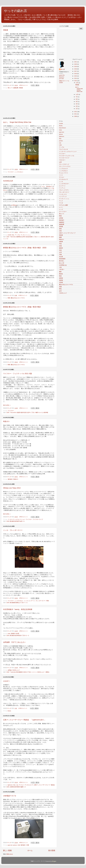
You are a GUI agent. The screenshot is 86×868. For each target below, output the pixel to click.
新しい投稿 (7, 850)
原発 (60, 229)
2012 (76, 112)
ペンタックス (63, 194)
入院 (60, 267)
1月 (77, 109)
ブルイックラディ (64, 190)
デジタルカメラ (29, 785)
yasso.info (62, 75)
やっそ (63, 69)
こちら (43, 187)
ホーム (30, 850)
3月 (77, 104)
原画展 (13, 634)
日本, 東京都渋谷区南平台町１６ (16, 521)
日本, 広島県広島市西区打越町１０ (16, 787)
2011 (76, 114)
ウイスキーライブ (38, 519)
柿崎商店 (62, 222)
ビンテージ (32, 601)
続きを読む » (7, 405)
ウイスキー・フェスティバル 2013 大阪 (18, 374)
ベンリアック (63, 197)
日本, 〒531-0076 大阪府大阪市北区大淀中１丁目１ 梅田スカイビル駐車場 (27, 413)
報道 (60, 276)
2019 (76, 66)
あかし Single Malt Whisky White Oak (17, 122)
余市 (60, 291)
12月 (77, 83)
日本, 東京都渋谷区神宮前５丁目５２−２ (18, 636)
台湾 (60, 252)
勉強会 (53, 785)
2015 (76, 76)
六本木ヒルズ (16, 670)
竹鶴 (47, 601)
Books (9, 711)
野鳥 (60, 289)
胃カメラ (10, 88)
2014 (76, 78)
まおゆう (6, 681)
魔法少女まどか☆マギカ (18, 298)
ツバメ (61, 175)
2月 (77, 106)
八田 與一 (62, 270)
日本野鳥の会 (63, 265)
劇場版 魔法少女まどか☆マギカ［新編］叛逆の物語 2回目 (25, 248)
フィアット (62, 188)
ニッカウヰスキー (64, 184)
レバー (61, 207)
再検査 (6, 30)
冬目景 (17, 634)
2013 (76, 81)
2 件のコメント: (24, 408)
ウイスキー (11, 172)
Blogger (54, 861)
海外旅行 (10, 479)
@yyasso (62, 77)
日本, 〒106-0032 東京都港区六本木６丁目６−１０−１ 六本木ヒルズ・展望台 (28, 672)
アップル (17, 235)
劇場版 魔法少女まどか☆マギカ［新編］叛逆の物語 (22, 307)
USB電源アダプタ (10, 796)
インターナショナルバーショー (16, 519)
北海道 (61, 282)
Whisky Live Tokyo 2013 (12, 488)
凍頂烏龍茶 (62, 259)
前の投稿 (52, 850)
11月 (77, 94)
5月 (77, 99)
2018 (76, 69)
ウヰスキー (62, 160)
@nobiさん (49, 187)
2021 (76, 62)
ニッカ (26, 601)
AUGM (10, 235)
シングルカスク (64, 169)
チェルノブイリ (64, 173)
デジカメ (21, 785)
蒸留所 (61, 248)
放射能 (61, 280)
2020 (76, 64)
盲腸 (60, 287)
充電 (28, 845)
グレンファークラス (65, 166)
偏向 (60, 272)
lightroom (10, 785)
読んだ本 (62, 263)
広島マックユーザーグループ (42, 785)
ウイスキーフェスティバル (67, 156)
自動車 (61, 242)
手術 (60, 244)
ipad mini (10, 845)
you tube (61, 79)
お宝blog (14, 205)
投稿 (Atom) (10, 854)
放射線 (61, 278)
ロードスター (63, 212)
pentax (61, 141)
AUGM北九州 (8, 181)
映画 (9, 298)
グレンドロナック (64, 164)
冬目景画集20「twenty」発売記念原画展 (18, 609)
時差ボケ (6, 421)
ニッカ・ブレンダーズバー (13, 530)
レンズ (61, 209)
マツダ (61, 203)
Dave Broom (62, 128)
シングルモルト (19, 172)
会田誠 (10, 670)
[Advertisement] (29, 104)
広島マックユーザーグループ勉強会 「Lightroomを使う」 (25, 720)
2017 (76, 71)
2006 (76, 116)
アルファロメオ (64, 149)
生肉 (60, 250)
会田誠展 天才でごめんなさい (15, 642)
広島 (60, 231)
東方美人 (62, 261)
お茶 (60, 162)
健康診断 (16, 88)
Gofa (9, 634)
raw (17, 785)
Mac (13, 235)
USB (19, 845)
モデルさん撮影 (64, 205)
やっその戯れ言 (16, 11)
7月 (77, 97)
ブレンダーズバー (40, 601)
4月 (77, 102)
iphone (15, 845)
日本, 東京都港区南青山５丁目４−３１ (17, 603)
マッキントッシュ (26, 235)
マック (61, 201)
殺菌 (60, 237)
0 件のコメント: (24, 85)
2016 (76, 74)
